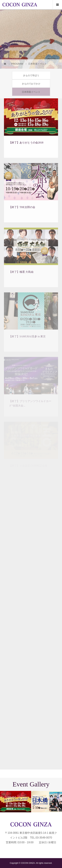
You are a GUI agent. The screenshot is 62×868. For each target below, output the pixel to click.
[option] (16, 802)
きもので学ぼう (31, 75)
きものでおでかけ (31, 84)
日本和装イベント (31, 92)
